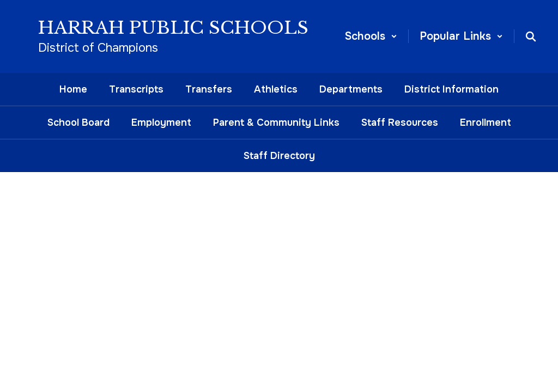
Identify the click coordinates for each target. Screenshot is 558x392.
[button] (371, 36)
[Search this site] (531, 36)
